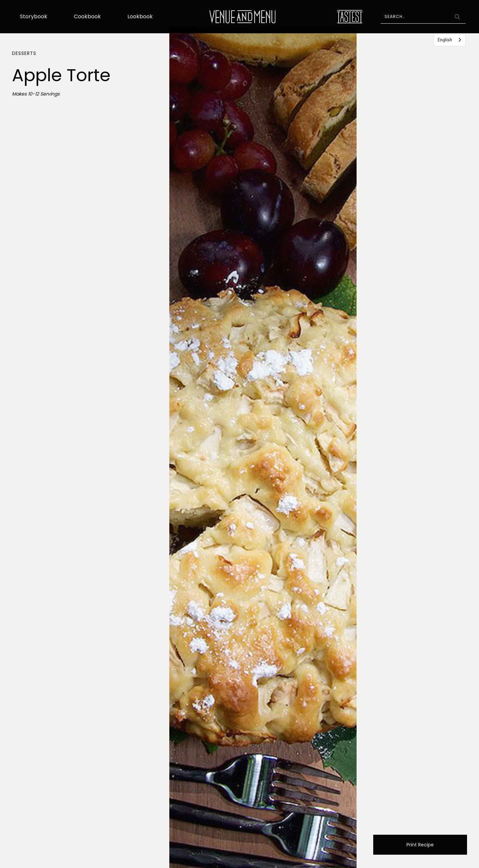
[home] (243, 17)
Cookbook (87, 16)
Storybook (34, 16)
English (445, 40)
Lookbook (140, 16)
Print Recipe (420, 845)
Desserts (24, 53)
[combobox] (450, 40)
